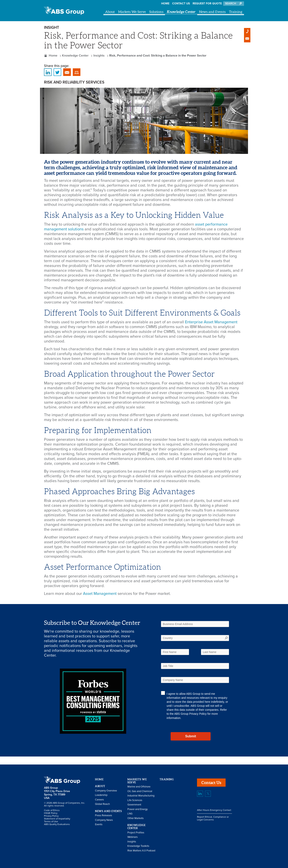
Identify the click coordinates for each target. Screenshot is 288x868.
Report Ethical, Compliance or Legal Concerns (213, 818)
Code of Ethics (52, 810)
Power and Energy (137, 809)
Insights (99, 56)
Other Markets (135, 818)
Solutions (156, 12)
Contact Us (181, 3)
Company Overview (106, 791)
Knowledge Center (181, 12)
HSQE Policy (51, 813)
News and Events (212, 12)
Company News (104, 820)
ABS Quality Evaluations (57, 824)
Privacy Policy (198, 714)
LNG (130, 814)
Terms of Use (51, 821)
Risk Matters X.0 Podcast (141, 851)
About (110, 12)
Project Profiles (136, 833)
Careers (99, 800)
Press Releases (103, 815)
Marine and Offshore (139, 787)
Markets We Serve (132, 12)
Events (99, 824)
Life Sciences (135, 800)
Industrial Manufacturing (141, 796)
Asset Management (100, 594)
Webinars (132, 837)
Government (134, 805)
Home (165, 3)
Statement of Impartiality (57, 819)
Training (236, 12)
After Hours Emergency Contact (214, 810)
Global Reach (102, 804)
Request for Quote (207, 3)
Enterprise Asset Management (211, 322)
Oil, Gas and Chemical (140, 791)
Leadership (101, 795)
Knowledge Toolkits (138, 846)
